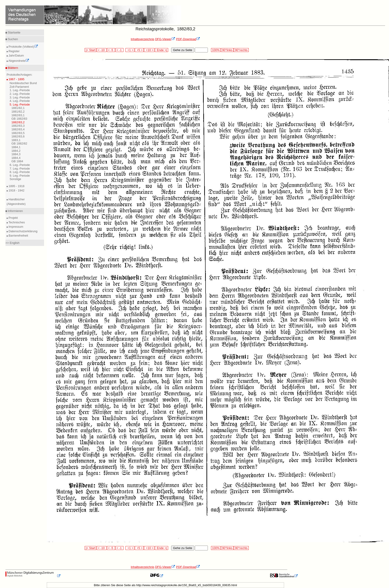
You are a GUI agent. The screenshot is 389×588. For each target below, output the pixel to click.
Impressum (16, 227)
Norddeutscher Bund (23, 83)
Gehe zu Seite (183, 50)
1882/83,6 (18, 136)
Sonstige (15, 179)
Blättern (13, 68)
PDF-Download (188, 39)
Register (14, 51)
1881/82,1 (18, 108)
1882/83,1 (18, 115)
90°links (227, 50)
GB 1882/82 (19, 143)
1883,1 (16, 140)
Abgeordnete (18, 61)
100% (216, 50)
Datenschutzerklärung (23, 231)
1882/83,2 (18, 122)
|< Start (90, 50)
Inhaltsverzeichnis (142, 39)
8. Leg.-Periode (20, 172)
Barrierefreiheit (18, 236)
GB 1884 (17, 161)
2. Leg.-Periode (20, 94)
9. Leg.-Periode (20, 176)
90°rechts (241, 50)
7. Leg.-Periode (20, 169)
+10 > (149, 50)
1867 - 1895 (16, 79)
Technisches (16, 222)
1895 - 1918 (16, 186)
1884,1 (16, 147)
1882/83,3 (18, 126)
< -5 (111, 50)
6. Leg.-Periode (20, 165)
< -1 (120, 50)
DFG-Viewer (165, 39)
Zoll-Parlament (19, 87)
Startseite (14, 32)
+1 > (130, 50)
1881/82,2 (18, 112)
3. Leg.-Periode (20, 97)
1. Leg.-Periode (20, 90)
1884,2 (16, 151)
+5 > (139, 50)
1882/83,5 (18, 133)
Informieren (15, 211)
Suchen (13, 39)
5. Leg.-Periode (20, 104)
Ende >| (162, 50)
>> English (12, 243)
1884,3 (16, 154)
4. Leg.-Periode (20, 101)
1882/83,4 (18, 129)
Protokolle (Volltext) (23, 47)
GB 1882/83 (19, 119)
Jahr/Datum (16, 55)
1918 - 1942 (16, 190)
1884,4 (16, 158)
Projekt (13, 218)
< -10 (102, 50)
